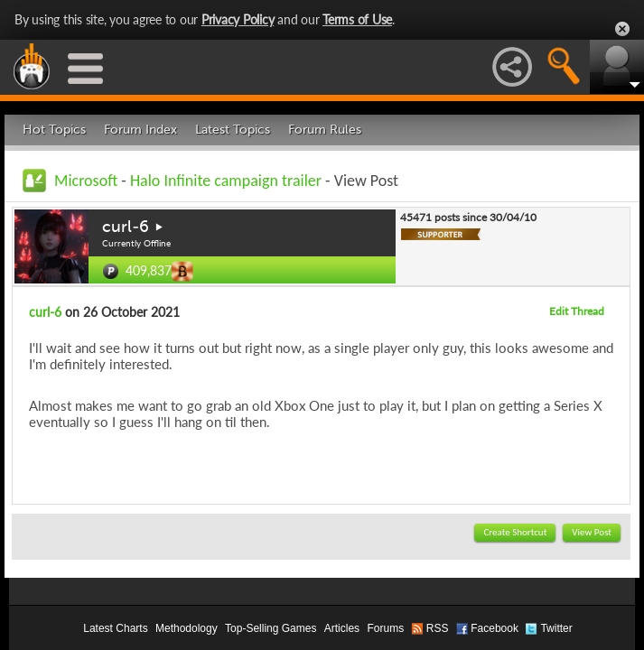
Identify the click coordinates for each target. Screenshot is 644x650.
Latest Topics (233, 130)
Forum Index (140, 130)
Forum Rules (325, 130)
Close (622, 29)
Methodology (187, 628)
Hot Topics (54, 130)
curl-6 (126, 227)
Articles (342, 628)
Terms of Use (357, 19)
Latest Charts (115, 628)
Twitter (556, 628)
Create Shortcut (515, 532)
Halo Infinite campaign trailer (226, 181)
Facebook (495, 628)
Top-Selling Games (271, 628)
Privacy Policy (238, 19)
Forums (385, 628)
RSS (438, 628)
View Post (592, 532)
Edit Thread (577, 311)
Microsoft (86, 181)
